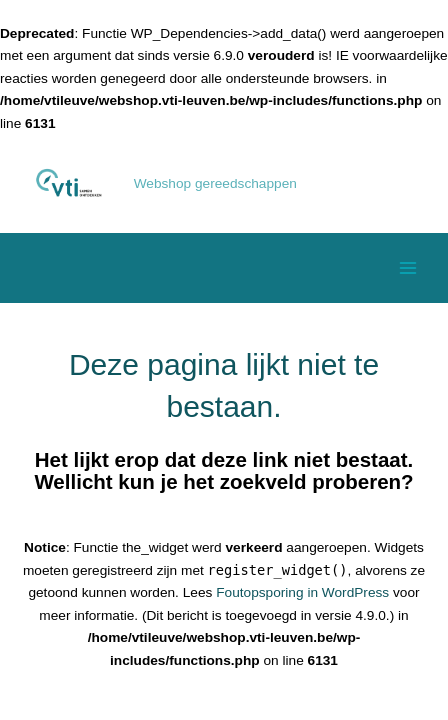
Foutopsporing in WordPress (302, 592)
